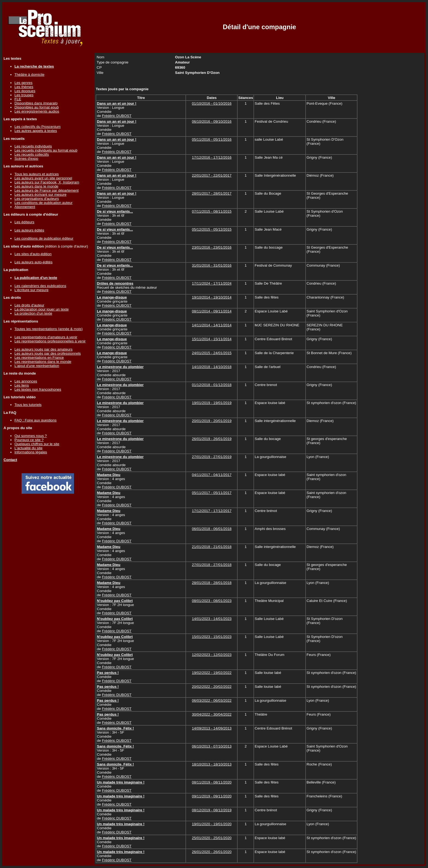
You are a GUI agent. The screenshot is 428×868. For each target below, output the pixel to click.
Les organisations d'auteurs (37, 199)
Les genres (23, 83)
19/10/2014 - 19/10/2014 (212, 297)
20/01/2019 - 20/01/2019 (212, 421)
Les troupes (24, 95)
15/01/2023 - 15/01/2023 (212, 637)
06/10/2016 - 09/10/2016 (212, 121)
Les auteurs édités (29, 230)
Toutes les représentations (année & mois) (49, 329)
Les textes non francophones (38, 389)
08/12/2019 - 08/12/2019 (212, 810)
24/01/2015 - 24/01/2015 (212, 353)
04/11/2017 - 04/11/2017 (212, 475)
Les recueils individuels (33, 146)
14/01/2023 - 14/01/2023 (212, 619)
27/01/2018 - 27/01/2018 (212, 565)
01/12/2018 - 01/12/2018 (212, 385)
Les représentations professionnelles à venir (50, 341)
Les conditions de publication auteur (44, 203)
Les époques (25, 91)
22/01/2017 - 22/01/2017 (212, 175)
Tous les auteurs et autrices (37, 174)
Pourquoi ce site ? (29, 440)
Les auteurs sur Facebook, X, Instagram (47, 182)
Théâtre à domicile (29, 75)
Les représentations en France (39, 358)
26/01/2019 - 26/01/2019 (212, 439)
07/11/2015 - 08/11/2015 (212, 211)
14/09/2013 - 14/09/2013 (212, 728)
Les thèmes (24, 87)
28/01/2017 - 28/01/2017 (212, 193)
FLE (18, 99)
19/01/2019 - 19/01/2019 (212, 403)
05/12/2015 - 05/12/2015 (212, 229)
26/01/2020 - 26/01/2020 (212, 852)
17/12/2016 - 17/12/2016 (212, 157)
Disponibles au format (37, 107)
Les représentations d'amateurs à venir (46, 337)
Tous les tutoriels (28, 405)
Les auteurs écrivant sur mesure (40, 195)
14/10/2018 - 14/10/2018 (212, 367)
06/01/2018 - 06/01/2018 (212, 529)
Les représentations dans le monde (43, 362)
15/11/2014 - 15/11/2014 (212, 339)
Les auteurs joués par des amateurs (44, 349)
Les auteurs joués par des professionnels (48, 353)
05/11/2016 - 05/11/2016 (212, 139)
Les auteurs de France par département (47, 190)
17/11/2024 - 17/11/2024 (212, 283)
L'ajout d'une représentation (37, 366)
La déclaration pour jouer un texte (42, 309)
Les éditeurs (24, 222)
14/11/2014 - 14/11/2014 (212, 325)
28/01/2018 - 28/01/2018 (212, 583)
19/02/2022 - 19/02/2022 (212, 673)
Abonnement (25, 207)
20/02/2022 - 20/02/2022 (212, 687)
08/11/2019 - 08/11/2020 (212, 782)
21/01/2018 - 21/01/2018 (212, 547)
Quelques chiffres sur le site (37, 444)
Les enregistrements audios (37, 111)
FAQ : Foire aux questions (35, 420)
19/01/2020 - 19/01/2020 (212, 824)
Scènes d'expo (26, 159)
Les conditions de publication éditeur (44, 238)
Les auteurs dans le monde (36, 186)
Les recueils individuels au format (46, 150)
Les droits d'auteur (29, 305)
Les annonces (26, 381)
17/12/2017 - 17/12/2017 (212, 511)
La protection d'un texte (33, 313)
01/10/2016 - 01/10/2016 (212, 103)
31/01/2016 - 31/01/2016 (212, 265)
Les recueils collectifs (32, 154)
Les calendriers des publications (40, 286)
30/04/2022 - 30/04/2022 (212, 714)
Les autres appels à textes (36, 131)
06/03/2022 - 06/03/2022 (212, 700)
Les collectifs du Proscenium (38, 127)
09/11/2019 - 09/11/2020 (212, 796)
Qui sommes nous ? (31, 436)
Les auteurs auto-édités (33, 262)
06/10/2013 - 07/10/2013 (212, 746)
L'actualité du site (29, 448)
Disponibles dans (36, 103)
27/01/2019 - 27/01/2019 (212, 457)
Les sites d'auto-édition (33, 254)
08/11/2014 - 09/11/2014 (212, 311)
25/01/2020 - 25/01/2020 (212, 838)
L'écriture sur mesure (32, 290)
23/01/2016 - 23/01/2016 (212, 247)
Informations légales (31, 452)
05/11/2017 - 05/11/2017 (212, 493)
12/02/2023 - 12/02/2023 (212, 655)
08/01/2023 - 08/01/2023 (212, 601)
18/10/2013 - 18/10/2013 (212, 764)
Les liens (22, 385)
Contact (10, 460)
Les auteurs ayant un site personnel (43, 178)
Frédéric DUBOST (117, 116)
